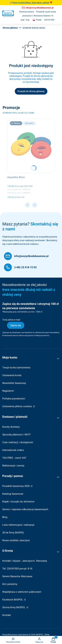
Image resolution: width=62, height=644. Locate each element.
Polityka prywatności (14, 399)
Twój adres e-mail (11, 320)
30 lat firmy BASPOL (13, 533)
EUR (23, 20)
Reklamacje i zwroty (13, 466)
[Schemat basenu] (27, 12)
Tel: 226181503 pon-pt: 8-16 (17, 569)
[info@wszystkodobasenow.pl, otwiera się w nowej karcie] (38, 8)
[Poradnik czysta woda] (46, 12)
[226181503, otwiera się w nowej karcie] (49, 20)
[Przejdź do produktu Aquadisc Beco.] (31, 146)
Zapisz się (16, 325)
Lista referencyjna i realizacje (18, 525)
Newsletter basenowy (14, 383)
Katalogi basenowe (13, 494)
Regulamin (29, 332)
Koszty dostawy (11, 427)
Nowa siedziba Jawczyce (16, 540)
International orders (13, 450)
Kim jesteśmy (10, 584)
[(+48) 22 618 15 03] (20, 267)
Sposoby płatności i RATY (16, 435)
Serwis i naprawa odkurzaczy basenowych (25, 509)
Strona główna (10, 28)
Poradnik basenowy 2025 (16, 486)
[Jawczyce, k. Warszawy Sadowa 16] (38, 16)
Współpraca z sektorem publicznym (22, 592)
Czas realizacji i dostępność (18, 442)
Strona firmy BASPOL (14, 607)
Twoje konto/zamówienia (16, 368)
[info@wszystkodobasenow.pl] (26, 256)
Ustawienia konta (12, 375)
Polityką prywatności (42, 335)
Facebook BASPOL (13, 600)
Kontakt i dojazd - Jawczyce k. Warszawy (25, 561)
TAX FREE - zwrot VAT (14, 458)
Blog (5, 517)
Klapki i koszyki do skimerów (18, 502)
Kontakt (7, 615)
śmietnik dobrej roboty (34, 28)
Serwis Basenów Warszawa (17, 576)
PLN (28, 20)
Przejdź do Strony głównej (31, 91)
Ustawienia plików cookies (17, 406)
